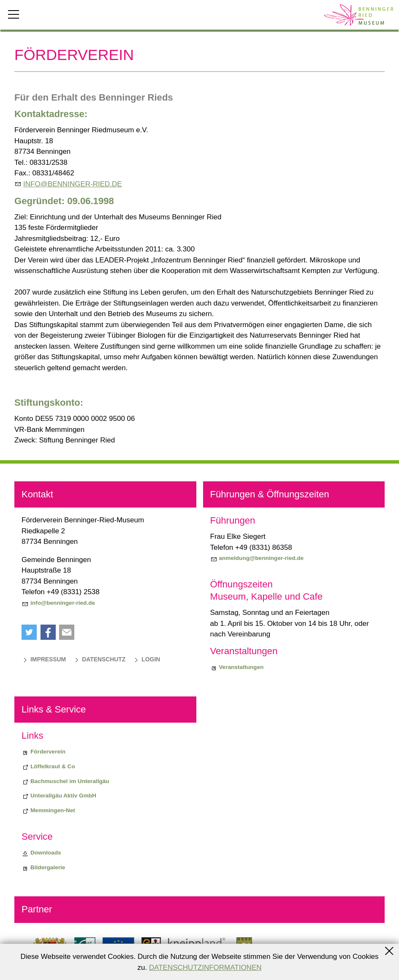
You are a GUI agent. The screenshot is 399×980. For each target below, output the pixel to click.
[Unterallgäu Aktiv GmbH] (59, 796)
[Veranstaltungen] (237, 667)
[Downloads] (41, 853)
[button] (29, 632)
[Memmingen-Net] (48, 811)
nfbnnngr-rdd (73, 184)
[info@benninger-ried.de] (58, 603)
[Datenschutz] (99, 659)
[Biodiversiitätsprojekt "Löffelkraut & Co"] (48, 767)
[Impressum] (44, 659)
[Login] (146, 659)
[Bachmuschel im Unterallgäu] (65, 781)
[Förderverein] (43, 752)
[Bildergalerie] (43, 868)
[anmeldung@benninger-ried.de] (257, 558)
